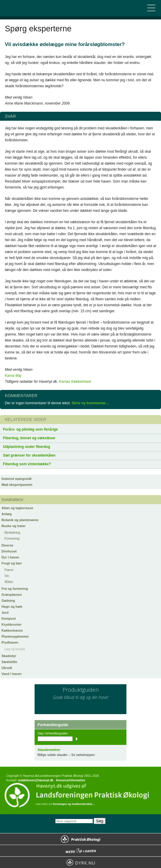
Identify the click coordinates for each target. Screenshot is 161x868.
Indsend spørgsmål (17, 479)
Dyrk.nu (80, 862)
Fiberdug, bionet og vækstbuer (29, 438)
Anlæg (7, 514)
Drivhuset (9, 551)
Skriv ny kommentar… (90, 403)
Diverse (7, 545)
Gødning (8, 601)
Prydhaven (10, 642)
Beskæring (12, 532)
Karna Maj (13, 376)
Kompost (9, 619)
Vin (7, 576)
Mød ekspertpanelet (17, 485)
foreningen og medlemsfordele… (74, 804)
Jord (5, 613)
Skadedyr (9, 656)
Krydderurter (11, 624)
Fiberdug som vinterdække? (27, 464)
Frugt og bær (12, 563)
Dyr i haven (10, 557)
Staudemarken (49, 750)
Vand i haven (11, 674)
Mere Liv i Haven (80, 851)
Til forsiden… (30, 8)
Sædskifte (9, 662)
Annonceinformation (70, 780)
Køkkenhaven (12, 630)
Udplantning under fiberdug (27, 447)
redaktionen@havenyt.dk (36, 780)
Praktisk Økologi (80, 839)
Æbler (9, 582)
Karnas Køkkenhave (75, 382)
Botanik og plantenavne (20, 520)
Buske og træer (14, 526)
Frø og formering (15, 589)
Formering (12, 538)
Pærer (9, 570)
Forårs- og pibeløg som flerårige (30, 429)
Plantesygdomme (15, 636)
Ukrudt (7, 668)
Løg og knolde (15, 649)
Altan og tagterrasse (17, 508)
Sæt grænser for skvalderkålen (29, 455)
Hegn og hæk (12, 607)
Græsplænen (12, 595)
